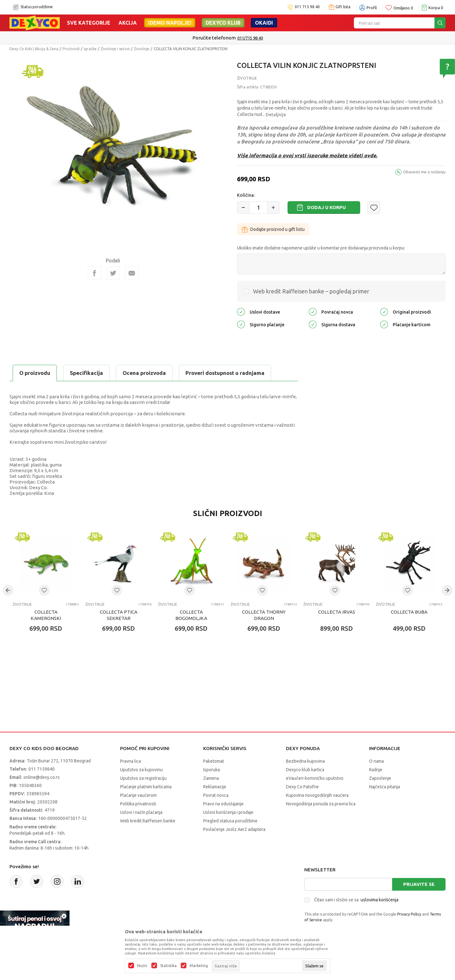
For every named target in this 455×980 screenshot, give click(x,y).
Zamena (211, 778)
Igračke (90, 49)
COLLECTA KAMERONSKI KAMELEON (46, 618)
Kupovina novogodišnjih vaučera (317, 795)
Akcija (128, 23)
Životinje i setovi (115, 49)
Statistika (168, 966)
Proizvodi (71, 49)
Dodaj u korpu (326, 207)
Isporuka (212, 770)
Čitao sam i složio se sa (356, 900)
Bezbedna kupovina (305, 761)
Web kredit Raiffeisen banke (148, 821)
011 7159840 (42, 769)
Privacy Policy (409, 914)
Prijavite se (419, 884)
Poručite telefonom (214, 38)
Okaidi (264, 23)
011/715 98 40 (250, 38)
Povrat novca (216, 795)
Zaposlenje (380, 778)
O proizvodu (35, 373)
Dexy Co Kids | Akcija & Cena (34, 49)
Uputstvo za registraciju (143, 778)
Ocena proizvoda (144, 373)
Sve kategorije (89, 23)
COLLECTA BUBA (409, 612)
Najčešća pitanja (385, 787)
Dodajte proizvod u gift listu (273, 229)
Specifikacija (86, 373)
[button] (374, 207)
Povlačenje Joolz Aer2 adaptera (234, 829)
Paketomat (214, 761)
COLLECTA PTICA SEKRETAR (119, 615)
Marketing (199, 966)
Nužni (142, 966)
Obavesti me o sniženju (424, 172)
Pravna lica (130, 761)
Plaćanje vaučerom (138, 795)
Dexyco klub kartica (305, 770)
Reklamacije (215, 787)
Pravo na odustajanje (223, 804)
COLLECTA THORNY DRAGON (264, 615)
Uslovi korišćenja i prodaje (228, 812)
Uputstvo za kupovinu (141, 770)
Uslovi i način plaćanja (141, 812)
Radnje (376, 770)
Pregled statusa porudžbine (230, 821)
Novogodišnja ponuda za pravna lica (321, 804)
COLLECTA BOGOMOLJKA (191, 615)
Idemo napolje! (170, 23)
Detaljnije (276, 115)
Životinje (142, 49)
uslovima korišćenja (379, 900)
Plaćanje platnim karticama (146, 787)
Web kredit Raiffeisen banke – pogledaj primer (311, 291)
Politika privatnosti (138, 804)
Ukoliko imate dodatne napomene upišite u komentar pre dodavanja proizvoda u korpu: (321, 248)
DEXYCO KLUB (223, 23)
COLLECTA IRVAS (337, 612)
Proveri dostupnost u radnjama (225, 373)
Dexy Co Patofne (302, 787)
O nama (376, 761)
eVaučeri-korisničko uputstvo (315, 778)
